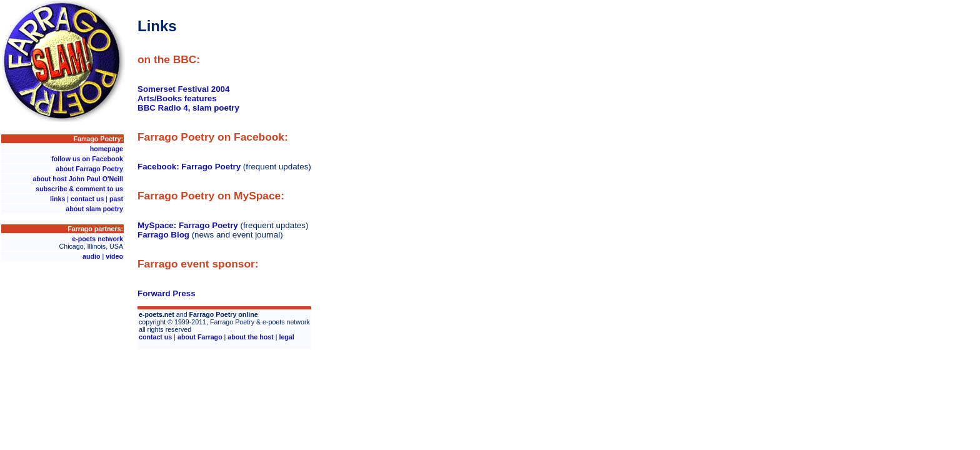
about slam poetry (94, 209)
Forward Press (167, 293)
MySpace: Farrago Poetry (188, 225)
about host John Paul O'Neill (78, 179)
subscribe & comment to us (79, 189)
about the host (250, 337)
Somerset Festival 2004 (183, 89)
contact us (87, 199)
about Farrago (200, 337)
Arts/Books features (177, 98)
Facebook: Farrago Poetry (189, 167)
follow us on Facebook (87, 159)
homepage (107, 149)
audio (91, 256)
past (116, 199)
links (57, 199)
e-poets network (97, 239)
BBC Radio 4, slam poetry (188, 108)
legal (286, 337)
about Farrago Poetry (89, 169)
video (114, 256)
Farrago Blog (163, 235)
